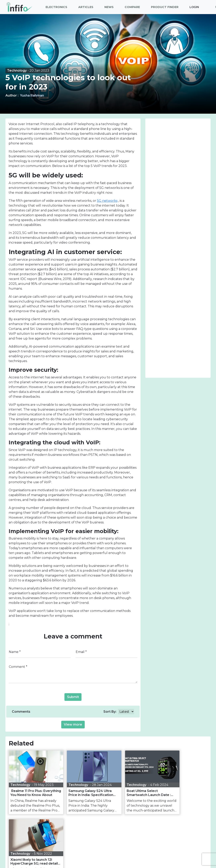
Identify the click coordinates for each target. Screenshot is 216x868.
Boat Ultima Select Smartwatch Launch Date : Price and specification (133, 793)
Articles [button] (86, 7)
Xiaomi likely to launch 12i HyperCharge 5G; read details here (183, 793)
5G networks (107, 201)
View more (73, 724)
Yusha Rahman (32, 95)
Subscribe (138, 840)
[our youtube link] (123, 848)
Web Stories (141, 855)
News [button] (109, 7)
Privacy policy (95, 855)
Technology (17, 71)
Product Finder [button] (165, 7)
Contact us (177, 855)
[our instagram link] (105, 848)
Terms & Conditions (65, 855)
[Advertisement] (178, 147)
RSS (159, 855)
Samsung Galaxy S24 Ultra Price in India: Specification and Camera (82, 795)
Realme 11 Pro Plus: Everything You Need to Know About (30, 793)
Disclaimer (119, 855)
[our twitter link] (96, 848)
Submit (73, 697)
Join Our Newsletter (108, 832)
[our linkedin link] (114, 848)
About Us (38, 855)
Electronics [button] (56, 7)
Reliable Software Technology (128, 862)
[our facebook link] (87, 848)
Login (194, 7)
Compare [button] (132, 7)
